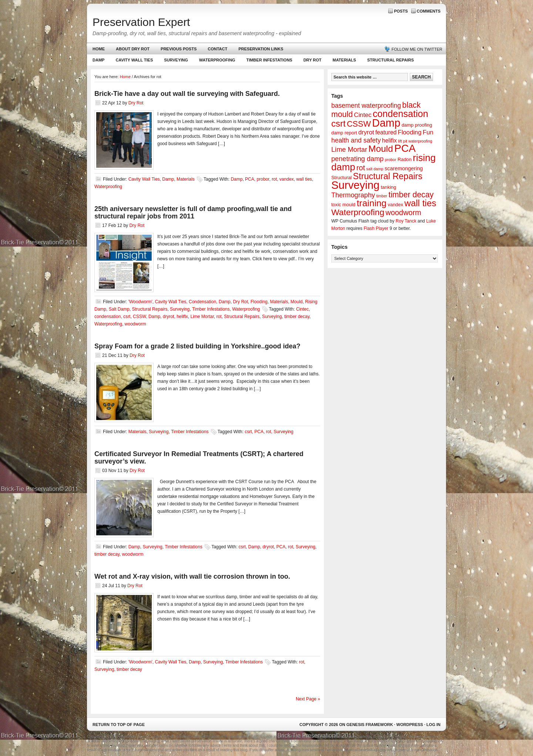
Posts (401, 11)
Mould (297, 302)
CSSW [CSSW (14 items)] (359, 124)
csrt (127, 317)
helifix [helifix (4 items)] (389, 141)
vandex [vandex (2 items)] (396, 205)
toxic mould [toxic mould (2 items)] (343, 205)
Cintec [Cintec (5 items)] (363, 115)
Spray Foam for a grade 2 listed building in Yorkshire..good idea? (197, 346)
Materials (344, 60)
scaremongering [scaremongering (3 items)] (404, 168)
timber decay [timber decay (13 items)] (411, 195)
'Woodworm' (140, 302)
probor (263, 179)
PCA (250, 179)
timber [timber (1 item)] (382, 196)
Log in (433, 725)
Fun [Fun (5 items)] (428, 132)
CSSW (139, 317)
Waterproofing (217, 60)
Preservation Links (261, 49)
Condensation (202, 302)
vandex (287, 179)
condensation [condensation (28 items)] (400, 114)
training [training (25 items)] (372, 203)
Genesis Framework (370, 725)
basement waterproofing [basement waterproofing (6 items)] (366, 106)
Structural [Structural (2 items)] (341, 178)
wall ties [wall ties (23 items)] (420, 203)
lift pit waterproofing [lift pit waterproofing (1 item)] (415, 141)
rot (274, 179)
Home (99, 49)
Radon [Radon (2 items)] (405, 159)
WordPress (410, 725)
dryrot (169, 317)
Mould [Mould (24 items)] (381, 149)
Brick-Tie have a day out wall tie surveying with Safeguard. (187, 94)
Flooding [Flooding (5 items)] (410, 132)
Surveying (176, 60)
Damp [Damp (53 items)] (386, 123)
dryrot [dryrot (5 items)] (366, 132)
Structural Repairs (390, 60)
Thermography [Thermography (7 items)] (353, 195)
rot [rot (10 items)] (361, 168)
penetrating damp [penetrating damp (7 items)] (357, 159)
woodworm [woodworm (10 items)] (403, 213)
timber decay (297, 317)
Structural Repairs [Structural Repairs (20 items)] (388, 176)
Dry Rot (313, 60)
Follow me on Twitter (417, 49)
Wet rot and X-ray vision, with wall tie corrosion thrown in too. (192, 576)
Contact (217, 49)
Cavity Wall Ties (134, 60)
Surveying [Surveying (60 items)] (355, 185)
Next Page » (308, 699)
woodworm (135, 324)
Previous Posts (179, 49)
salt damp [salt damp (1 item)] (375, 169)
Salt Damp (119, 309)
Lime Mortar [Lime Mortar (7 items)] (349, 150)
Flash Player (376, 228)
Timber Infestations (268, 62)
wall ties (304, 179)
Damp (98, 62)
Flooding (259, 302)
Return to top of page (119, 725)
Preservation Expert (141, 22)
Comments (429, 11)
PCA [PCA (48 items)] (405, 148)
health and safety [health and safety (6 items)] (356, 140)
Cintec (302, 309)
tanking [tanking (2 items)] (389, 187)
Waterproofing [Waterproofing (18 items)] (358, 212)
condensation (108, 317)
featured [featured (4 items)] (386, 132)
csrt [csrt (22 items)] (338, 123)
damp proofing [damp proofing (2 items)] (417, 125)
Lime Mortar (202, 317)
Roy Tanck (406, 221)
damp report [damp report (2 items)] (344, 133)
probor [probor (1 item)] (391, 160)
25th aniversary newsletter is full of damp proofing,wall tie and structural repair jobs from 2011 (193, 213)
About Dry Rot (133, 49)
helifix (182, 317)
